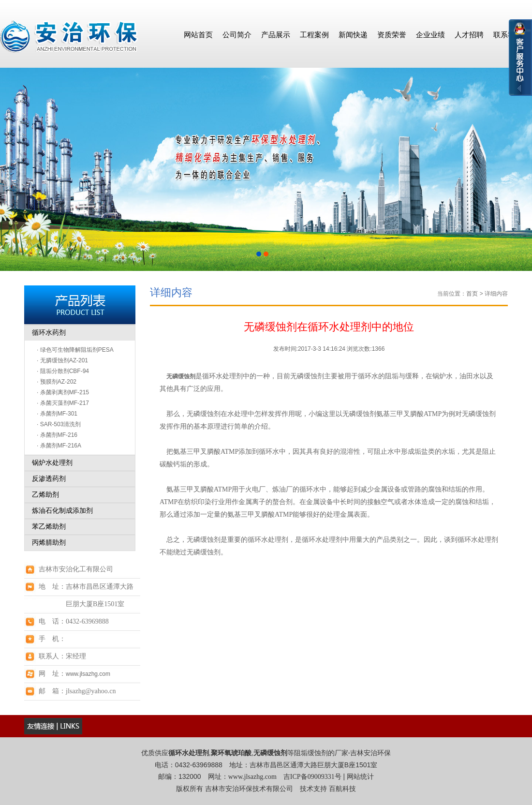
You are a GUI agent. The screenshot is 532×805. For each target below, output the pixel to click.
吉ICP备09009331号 (312, 777)
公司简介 (237, 35)
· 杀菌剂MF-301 (57, 414)
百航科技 (342, 789)
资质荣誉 (392, 35)
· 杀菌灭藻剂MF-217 (63, 403)
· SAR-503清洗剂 (59, 424)
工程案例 (314, 35)
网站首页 (198, 35)
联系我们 (508, 35)
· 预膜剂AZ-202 (57, 382)
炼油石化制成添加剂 (62, 511)
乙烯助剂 (45, 495)
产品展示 (276, 35)
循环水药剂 (49, 333)
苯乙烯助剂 (49, 527)
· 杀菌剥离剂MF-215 (63, 392)
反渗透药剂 (49, 479)
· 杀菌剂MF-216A (59, 446)
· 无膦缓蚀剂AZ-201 (62, 360)
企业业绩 (430, 35)
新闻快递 (353, 35)
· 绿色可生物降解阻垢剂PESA (75, 350)
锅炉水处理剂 (52, 463)
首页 (472, 294)
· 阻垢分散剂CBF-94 (63, 371)
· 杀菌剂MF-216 (57, 435)
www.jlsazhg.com (88, 674)
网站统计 (360, 777)
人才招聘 (469, 35)
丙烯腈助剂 (49, 543)
